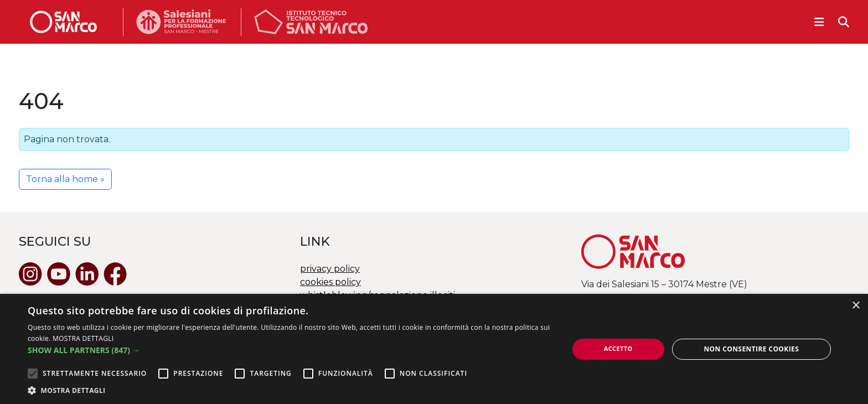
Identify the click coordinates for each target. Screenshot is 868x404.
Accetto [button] (618, 348)
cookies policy (330, 282)
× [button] (856, 306)
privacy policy (330, 269)
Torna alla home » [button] (65, 179)
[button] (290, 350)
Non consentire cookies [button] (751, 349)
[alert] (434, 349)
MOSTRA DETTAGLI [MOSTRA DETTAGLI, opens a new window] (83, 338)
